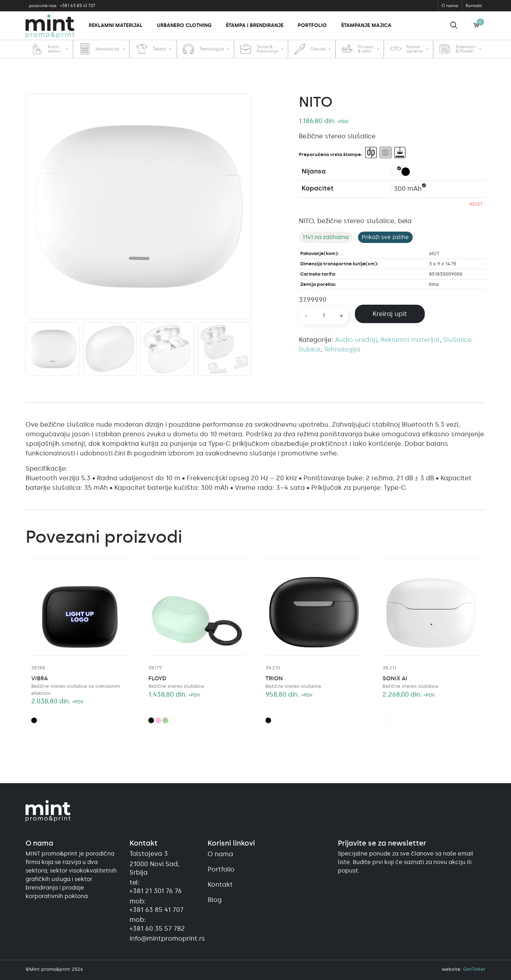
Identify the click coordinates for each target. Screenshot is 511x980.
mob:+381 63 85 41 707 (156, 906)
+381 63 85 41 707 (62, 6)
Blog (215, 900)
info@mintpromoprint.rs (164, 939)
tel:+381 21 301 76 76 (156, 887)
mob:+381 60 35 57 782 (157, 924)
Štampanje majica (366, 25)
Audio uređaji (356, 340)
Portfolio (312, 25)
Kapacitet (318, 188)
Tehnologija (342, 349)
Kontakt (474, 6)
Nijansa (314, 171)
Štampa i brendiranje (255, 25)
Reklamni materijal (116, 25)
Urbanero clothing (184, 25)
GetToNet (474, 969)
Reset (476, 204)
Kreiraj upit (390, 314)
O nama (450, 6)
